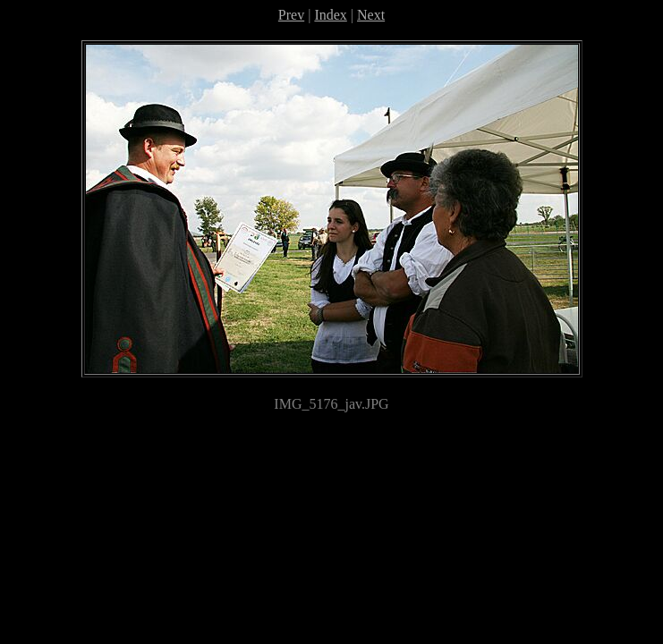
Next (371, 15)
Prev (291, 15)
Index (330, 15)
